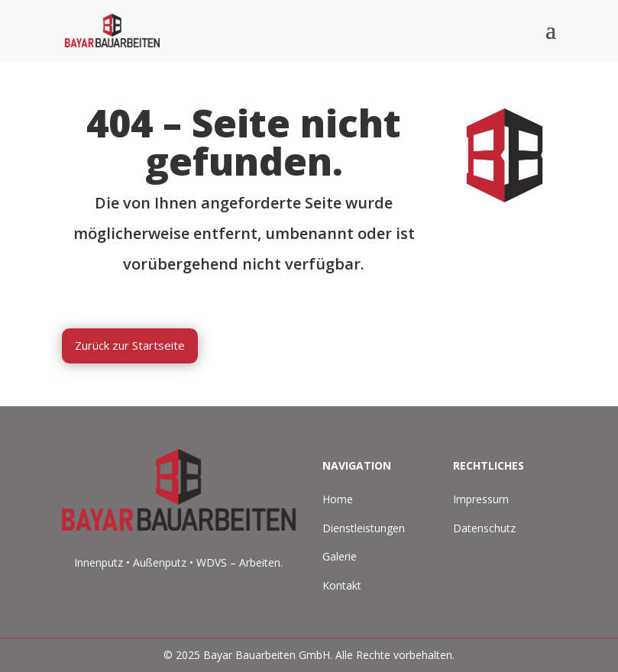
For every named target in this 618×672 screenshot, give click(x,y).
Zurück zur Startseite (130, 345)
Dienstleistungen (364, 528)
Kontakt (342, 585)
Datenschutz (484, 528)
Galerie (340, 556)
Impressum (481, 499)
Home (338, 499)
